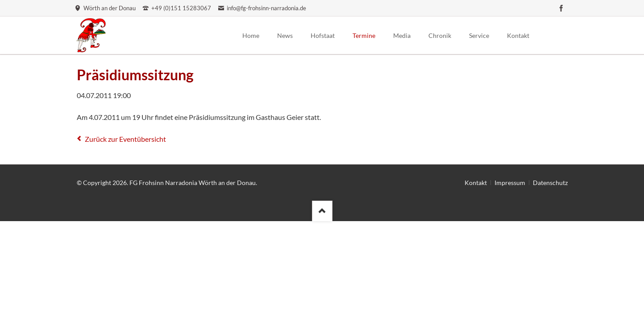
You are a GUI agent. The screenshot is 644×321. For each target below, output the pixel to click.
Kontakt (476, 183)
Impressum (510, 183)
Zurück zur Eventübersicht (125, 139)
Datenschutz (550, 183)
